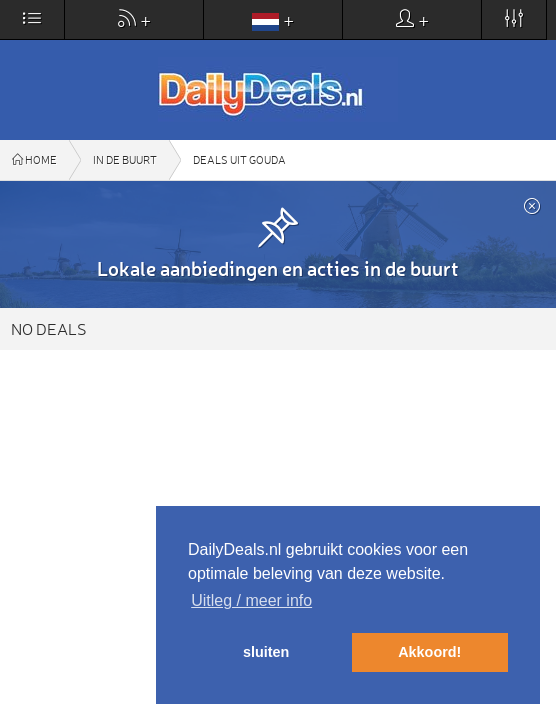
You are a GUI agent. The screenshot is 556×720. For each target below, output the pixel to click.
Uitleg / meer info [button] (251, 600)
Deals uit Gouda (239, 160)
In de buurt (125, 160)
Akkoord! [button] (429, 652)
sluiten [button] (266, 652)
